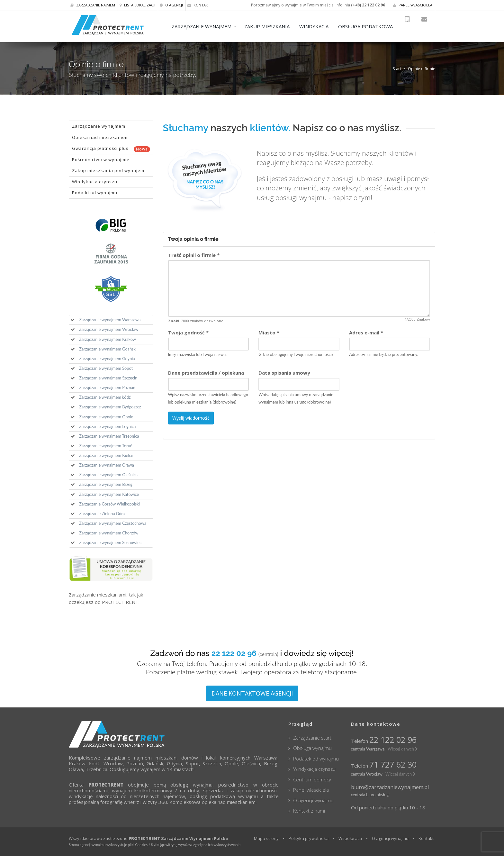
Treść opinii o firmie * (194, 255)
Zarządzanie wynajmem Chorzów (109, 533)
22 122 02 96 (393, 740)
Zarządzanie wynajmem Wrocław (109, 329)
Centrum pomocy (312, 779)
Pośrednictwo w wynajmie (101, 159)
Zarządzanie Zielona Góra (102, 514)
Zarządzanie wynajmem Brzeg (106, 484)
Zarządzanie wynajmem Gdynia (107, 359)
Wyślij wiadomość (191, 418)
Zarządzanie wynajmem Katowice (109, 494)
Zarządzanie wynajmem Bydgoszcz (110, 407)
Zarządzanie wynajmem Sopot (106, 368)
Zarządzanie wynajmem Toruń (106, 446)
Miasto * (269, 332)
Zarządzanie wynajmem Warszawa (110, 320)
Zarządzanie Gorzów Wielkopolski (109, 504)
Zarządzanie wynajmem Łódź (105, 397)
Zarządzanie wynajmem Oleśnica (108, 475)
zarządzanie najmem (128, 758)
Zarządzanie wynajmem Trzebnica (109, 436)
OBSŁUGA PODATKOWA (375, 26)
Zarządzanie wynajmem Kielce (106, 455)
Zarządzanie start (312, 738)
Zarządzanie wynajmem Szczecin (108, 378)
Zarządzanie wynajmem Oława (107, 465)
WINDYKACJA (324, 26)
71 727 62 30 (393, 764)
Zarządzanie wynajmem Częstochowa (113, 523)
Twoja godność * (188, 332)
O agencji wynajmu (313, 800)
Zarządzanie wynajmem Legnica (107, 426)
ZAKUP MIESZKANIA (277, 26)
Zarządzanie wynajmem (99, 126)
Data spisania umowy (284, 373)
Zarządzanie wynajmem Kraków (108, 339)
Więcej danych (403, 749)
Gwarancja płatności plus (111, 149)
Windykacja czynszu (95, 182)
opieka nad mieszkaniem (229, 802)
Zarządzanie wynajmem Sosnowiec (110, 542)
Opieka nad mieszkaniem (100, 137)
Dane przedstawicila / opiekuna (206, 373)
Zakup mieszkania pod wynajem (108, 170)
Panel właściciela (413, 5)
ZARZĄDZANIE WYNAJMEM (211, 26)
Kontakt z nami (309, 811)
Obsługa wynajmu (312, 748)
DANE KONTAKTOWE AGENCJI (252, 693)
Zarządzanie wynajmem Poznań (107, 387)
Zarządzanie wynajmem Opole (106, 417)
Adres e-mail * (366, 332)
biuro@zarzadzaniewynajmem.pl (390, 787)
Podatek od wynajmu (316, 759)
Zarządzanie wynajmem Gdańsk (107, 349)
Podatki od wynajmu (95, 193)
